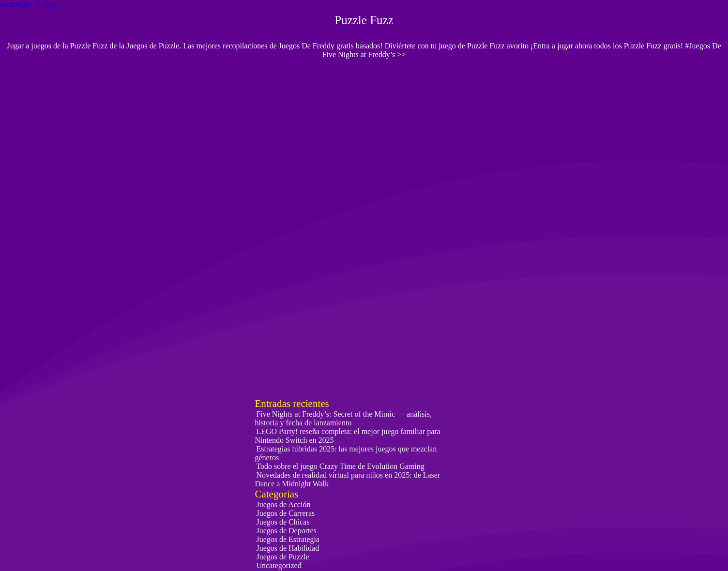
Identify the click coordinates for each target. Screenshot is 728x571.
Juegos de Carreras (285, 513)
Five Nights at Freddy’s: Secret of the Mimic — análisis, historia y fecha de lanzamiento (343, 418)
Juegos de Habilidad (288, 548)
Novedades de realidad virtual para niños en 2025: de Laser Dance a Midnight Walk (347, 479)
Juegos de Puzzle (282, 557)
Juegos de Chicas (283, 522)
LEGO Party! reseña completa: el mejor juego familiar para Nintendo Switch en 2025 (347, 436)
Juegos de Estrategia (288, 539)
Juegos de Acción (283, 504)
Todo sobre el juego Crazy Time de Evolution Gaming (340, 466)
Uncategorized (279, 565)
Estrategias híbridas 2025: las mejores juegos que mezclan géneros (346, 453)
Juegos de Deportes (286, 531)
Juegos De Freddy (28, 4)
